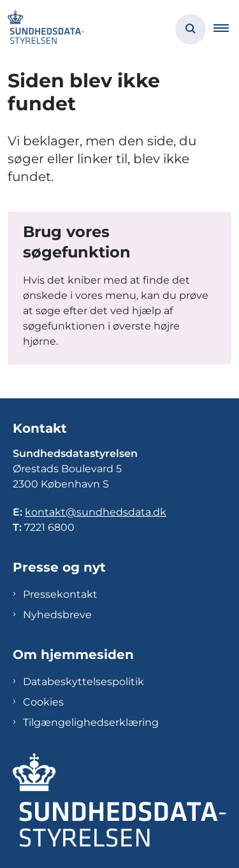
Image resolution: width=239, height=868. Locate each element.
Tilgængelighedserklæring (91, 722)
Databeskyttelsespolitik (83, 682)
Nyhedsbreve (57, 615)
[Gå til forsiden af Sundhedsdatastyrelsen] (42, 29)
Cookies (43, 702)
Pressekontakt (60, 594)
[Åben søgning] (191, 29)
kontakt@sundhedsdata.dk (96, 512)
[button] (226, 29)
